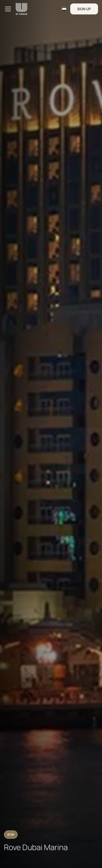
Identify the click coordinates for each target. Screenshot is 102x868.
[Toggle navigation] (8, 9)
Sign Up (84, 9)
